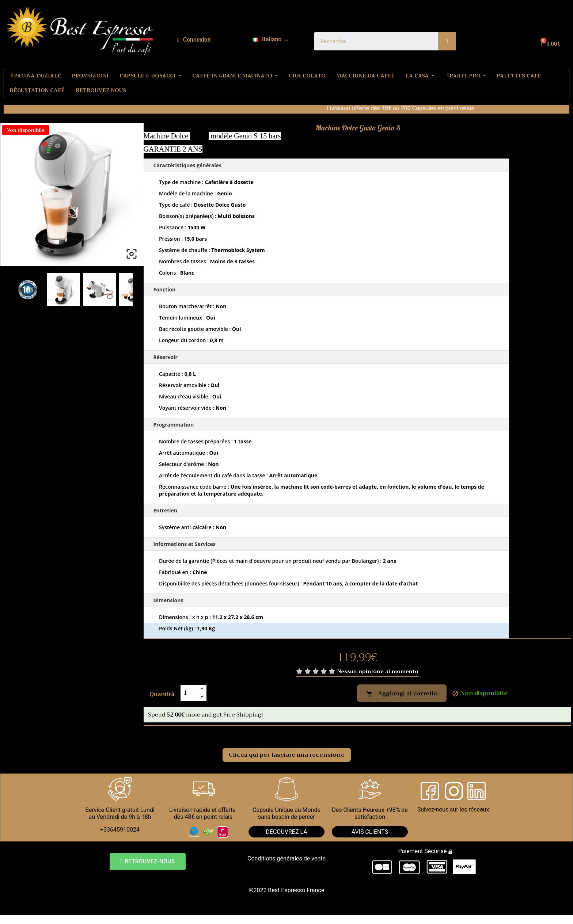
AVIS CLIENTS (370, 832)
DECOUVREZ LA (286, 832)
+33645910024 (120, 830)
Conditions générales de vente (286, 858)
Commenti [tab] (168, 734)
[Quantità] (189, 693)
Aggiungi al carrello (402, 694)
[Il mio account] (194, 40)
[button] (148, 862)
